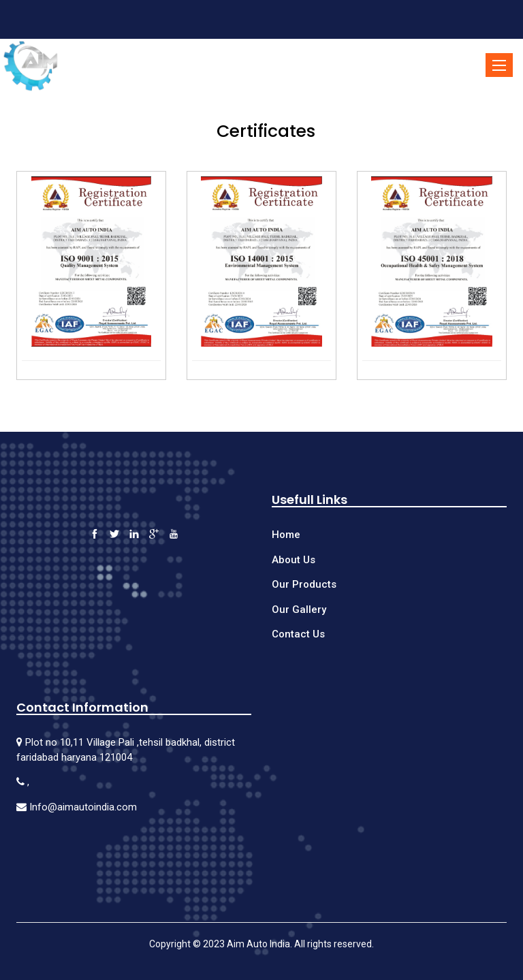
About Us (294, 560)
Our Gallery (299, 610)
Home (286, 535)
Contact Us (298, 634)
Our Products (304, 584)
